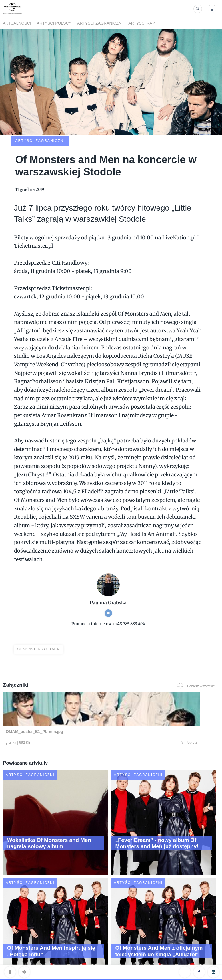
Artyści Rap (142, 23)
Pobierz (60, 706)
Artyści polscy (54, 23)
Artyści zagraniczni (100, 23)
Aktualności (17, 23)
